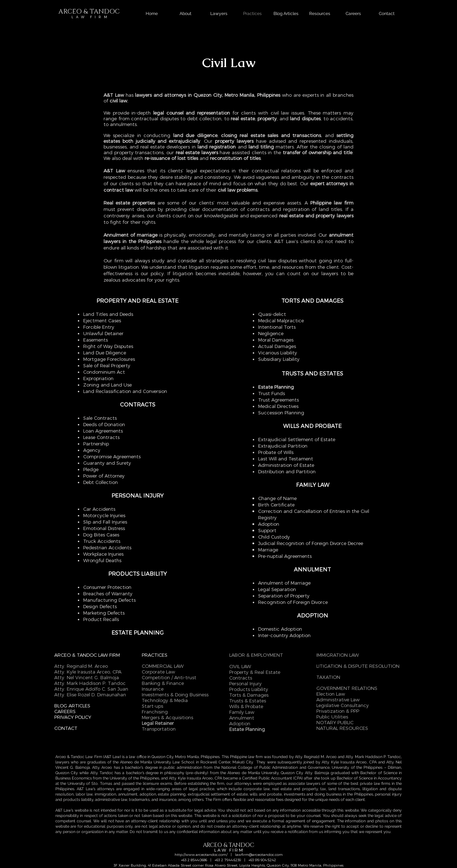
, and (283, 118)
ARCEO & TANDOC (76, 655)
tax (323, 789)
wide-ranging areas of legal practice (180, 789)
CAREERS (65, 711)
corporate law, (257, 789)
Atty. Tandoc (102, 773)
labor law (84, 794)
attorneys (243, 784)
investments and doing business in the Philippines (328, 794)
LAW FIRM (109, 655)
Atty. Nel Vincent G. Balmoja (87, 677)
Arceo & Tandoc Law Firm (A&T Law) (88, 757)
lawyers (63, 762)
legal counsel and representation (192, 113)
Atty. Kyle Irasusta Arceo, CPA (349, 762)
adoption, (149, 794)
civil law (118, 101)
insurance (168, 800)
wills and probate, (266, 794)
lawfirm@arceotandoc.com (259, 854)
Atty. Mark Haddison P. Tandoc (90, 683)
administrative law (111, 800)
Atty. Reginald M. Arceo (317, 757)
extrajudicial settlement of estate (218, 794)
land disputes (305, 118)
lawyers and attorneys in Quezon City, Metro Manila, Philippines (208, 95)
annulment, (128, 794)
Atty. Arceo (102, 768)
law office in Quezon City (151, 757)
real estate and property (295, 789)
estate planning (172, 794)
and (381, 762)
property (267, 118)
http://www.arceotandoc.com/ (201, 854)
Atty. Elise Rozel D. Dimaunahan (90, 695)
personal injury (388, 794)
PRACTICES (155, 655)
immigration (105, 794)
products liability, (79, 800)
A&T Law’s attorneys (96, 789)
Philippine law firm (246, 757)
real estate (243, 118)
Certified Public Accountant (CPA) (272, 778)
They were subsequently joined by (289, 762)
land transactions (344, 789)
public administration (183, 768)
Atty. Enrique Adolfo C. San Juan (91, 689)
